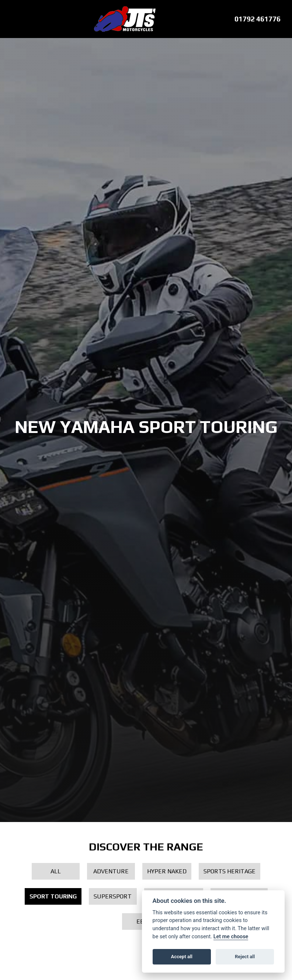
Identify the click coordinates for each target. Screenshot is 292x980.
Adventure (111, 871)
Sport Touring (53, 896)
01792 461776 (258, 19)
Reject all (245, 957)
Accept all (182, 957)
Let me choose (231, 937)
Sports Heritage (230, 871)
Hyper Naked (167, 871)
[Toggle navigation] (12, 19)
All (56, 871)
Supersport (113, 896)
